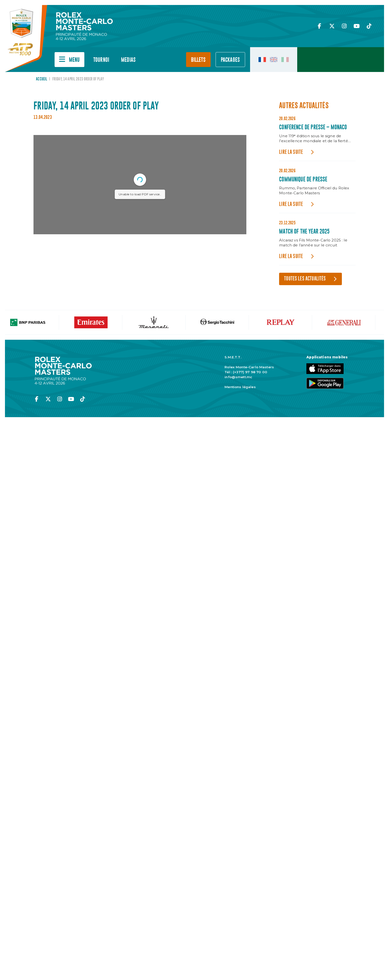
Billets (198, 60)
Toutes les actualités (305, 279)
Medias (128, 60)
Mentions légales (240, 387)
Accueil (42, 79)
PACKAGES (230, 60)
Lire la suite (291, 152)
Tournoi (101, 60)
